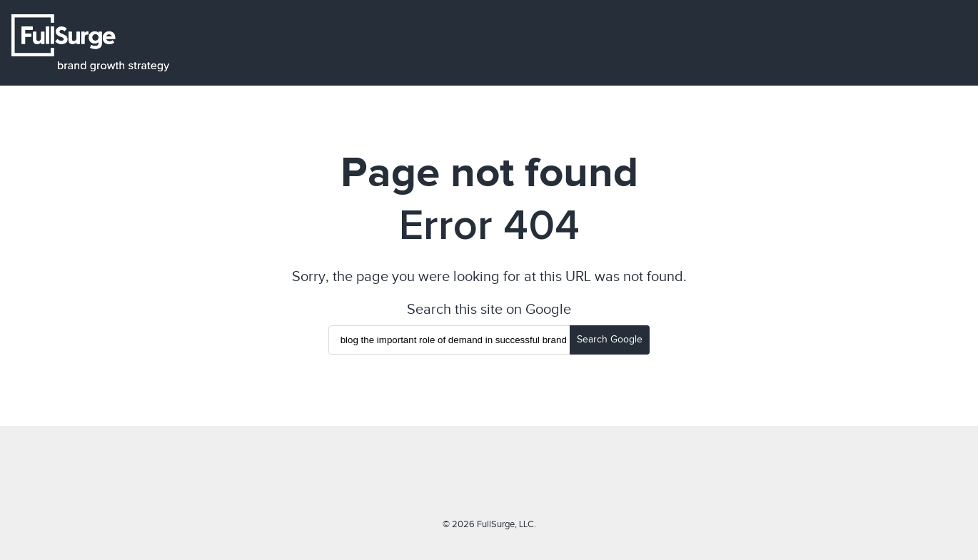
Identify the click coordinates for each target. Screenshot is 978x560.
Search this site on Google (489, 309)
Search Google (610, 339)
